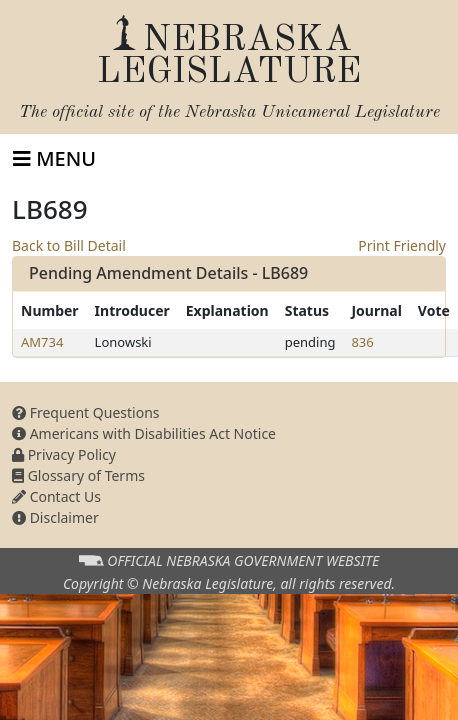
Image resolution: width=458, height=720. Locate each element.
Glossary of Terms (78, 475)
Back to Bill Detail (69, 245)
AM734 (42, 342)
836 (362, 342)
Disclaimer (55, 517)
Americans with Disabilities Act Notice (144, 433)
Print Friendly (402, 245)
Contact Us (56, 496)
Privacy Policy (64, 454)
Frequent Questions (86, 412)
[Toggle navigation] (54, 159)
